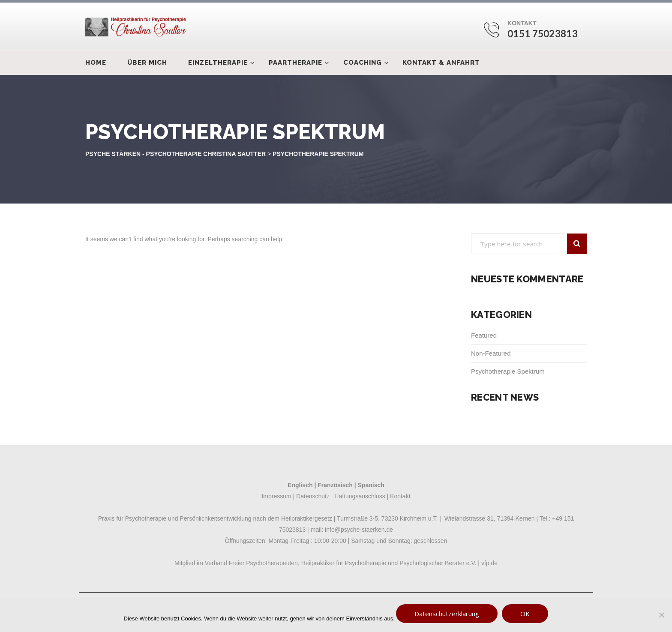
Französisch (335, 485)
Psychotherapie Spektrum (508, 371)
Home (96, 63)
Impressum (276, 496)
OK (525, 614)
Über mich (147, 63)
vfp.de (489, 563)
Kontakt (400, 496)
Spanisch (371, 485)
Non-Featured (491, 353)
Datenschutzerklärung (447, 614)
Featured (484, 335)
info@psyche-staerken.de (359, 530)
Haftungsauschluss (359, 496)
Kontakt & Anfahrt (441, 63)
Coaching (363, 63)
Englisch (300, 485)
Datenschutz (313, 496)
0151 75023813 (543, 34)
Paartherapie (295, 63)
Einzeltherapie (218, 63)
